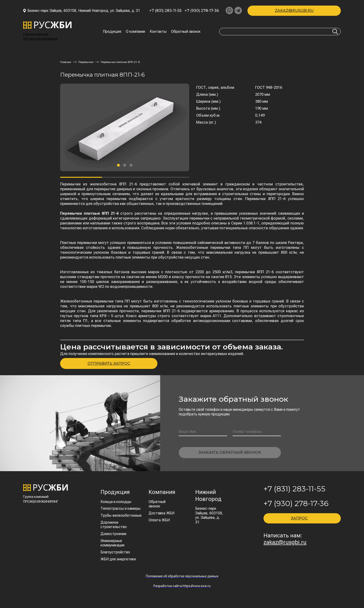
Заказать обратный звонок (230, 452)
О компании (135, 32)
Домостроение (114, 534)
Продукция (112, 32)
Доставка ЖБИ (161, 513)
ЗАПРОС (299, 518)
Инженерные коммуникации (112, 543)
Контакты (158, 32)
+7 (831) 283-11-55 (165, 11)
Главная (66, 62)
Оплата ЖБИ (159, 520)
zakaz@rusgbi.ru (294, 11)
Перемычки (86, 62)
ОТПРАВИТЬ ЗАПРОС (109, 363)
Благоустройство (115, 552)
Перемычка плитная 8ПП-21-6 (120, 62)
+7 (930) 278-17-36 (202, 11)
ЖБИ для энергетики (118, 559)
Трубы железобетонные (121, 515)
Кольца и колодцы (116, 502)
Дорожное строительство (114, 525)
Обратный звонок (186, 32)
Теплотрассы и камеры (120, 508)
